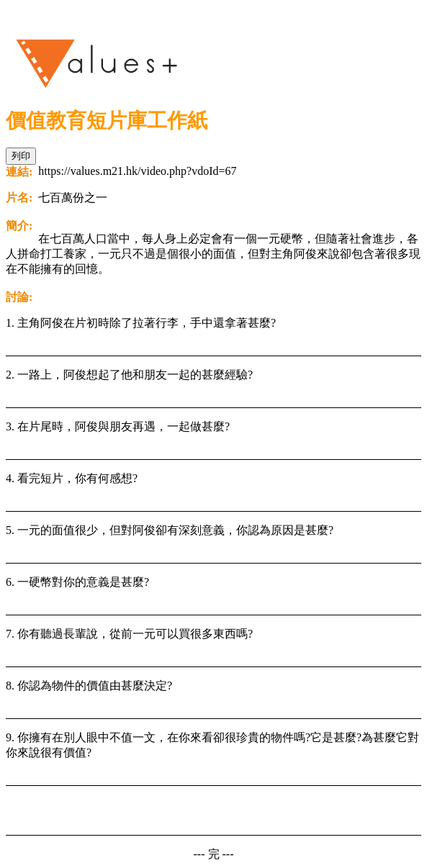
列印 (21, 156)
